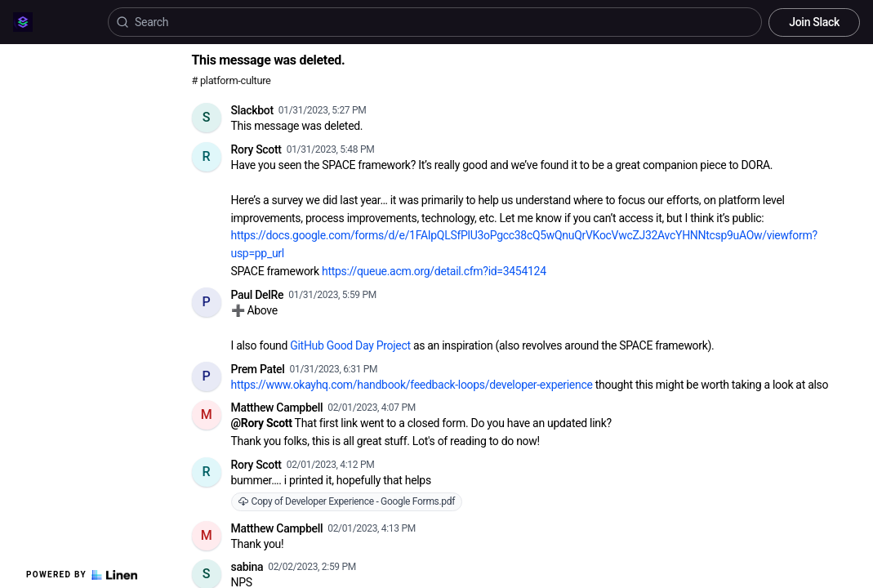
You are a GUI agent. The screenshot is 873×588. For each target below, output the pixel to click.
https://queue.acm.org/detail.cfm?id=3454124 (434, 271)
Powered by (82, 575)
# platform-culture (232, 80)
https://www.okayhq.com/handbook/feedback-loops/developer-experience (412, 385)
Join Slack (814, 22)
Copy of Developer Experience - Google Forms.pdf (347, 501)
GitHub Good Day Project (350, 345)
